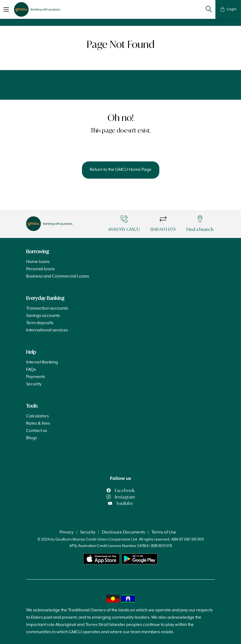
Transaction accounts (47, 309)
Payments (36, 377)
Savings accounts (43, 316)
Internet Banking (42, 362)
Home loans (38, 262)
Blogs (32, 438)
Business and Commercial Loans (58, 276)
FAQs (31, 370)
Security (34, 384)
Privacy (67, 532)
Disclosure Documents (123, 532)
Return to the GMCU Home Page (121, 170)
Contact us (37, 431)
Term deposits (40, 323)
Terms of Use (164, 532)
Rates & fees (38, 424)
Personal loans (40, 269)
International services (47, 330)
